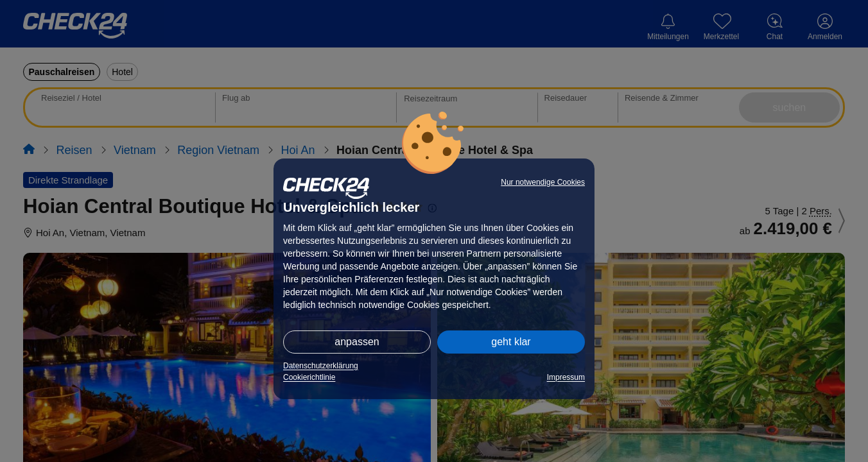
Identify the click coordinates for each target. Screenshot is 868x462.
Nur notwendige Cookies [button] (543, 182)
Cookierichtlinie (309, 377)
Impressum (566, 377)
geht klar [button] (511, 342)
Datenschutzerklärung (321, 366)
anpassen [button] (357, 342)
